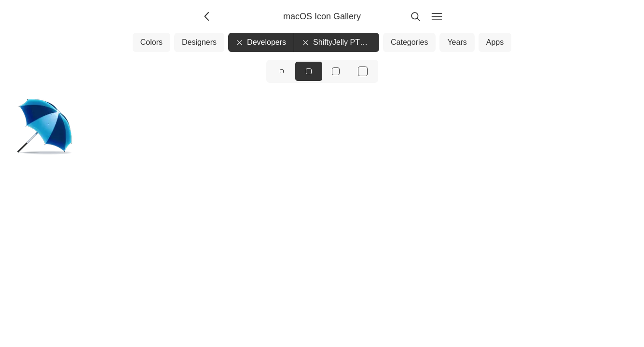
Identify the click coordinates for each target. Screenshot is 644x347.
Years (457, 42)
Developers (261, 42)
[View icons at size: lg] (336, 71)
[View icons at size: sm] (282, 71)
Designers (199, 42)
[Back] (207, 16)
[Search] (416, 16)
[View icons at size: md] (309, 71)
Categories (409, 42)
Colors (151, 42)
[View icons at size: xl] (363, 71)
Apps (495, 42)
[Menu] (437, 16)
